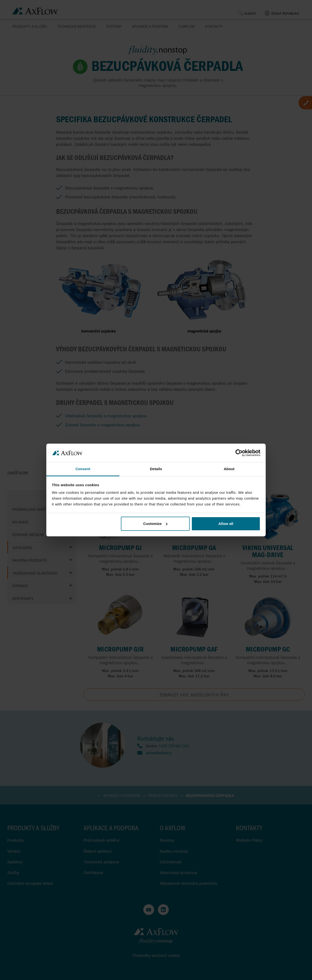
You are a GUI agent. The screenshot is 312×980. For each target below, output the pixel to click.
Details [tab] (156, 469)
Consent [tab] (83, 469)
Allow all (226, 524)
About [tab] (229, 469)
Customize (156, 524)
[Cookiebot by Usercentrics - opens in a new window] (239, 453)
